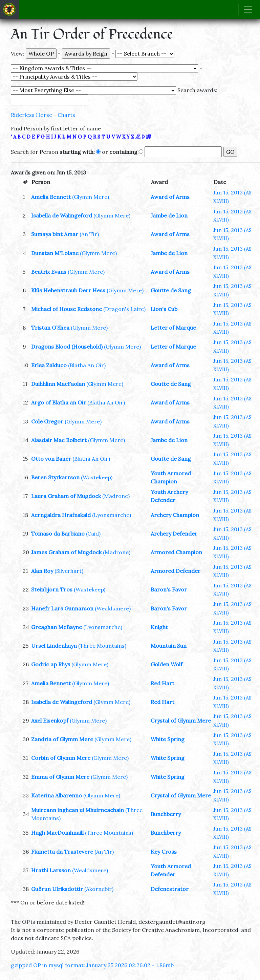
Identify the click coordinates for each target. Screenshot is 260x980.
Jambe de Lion (169, 215)
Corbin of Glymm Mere (61, 758)
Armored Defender (176, 571)
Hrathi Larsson (51, 870)
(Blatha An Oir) (87, 365)
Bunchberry (166, 814)
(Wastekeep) (97, 477)
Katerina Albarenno (57, 795)
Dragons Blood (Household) (67, 347)
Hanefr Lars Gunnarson (62, 608)
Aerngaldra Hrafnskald (61, 515)
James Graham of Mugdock (66, 552)
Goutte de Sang (171, 290)
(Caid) (93, 534)
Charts (66, 115)
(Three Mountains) (102, 646)
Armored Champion (176, 552)
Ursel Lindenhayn (54, 646)
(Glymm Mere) (91, 197)
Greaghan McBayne (57, 627)
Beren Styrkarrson (55, 477)
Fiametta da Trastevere (62, 852)
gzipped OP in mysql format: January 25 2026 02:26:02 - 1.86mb (92, 965)
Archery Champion (175, 515)
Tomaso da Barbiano (58, 534)
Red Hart (162, 683)
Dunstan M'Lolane (55, 253)
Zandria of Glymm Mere (62, 739)
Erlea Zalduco (49, 365)
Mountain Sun (169, 646)
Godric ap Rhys (51, 664)
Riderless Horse (31, 115)
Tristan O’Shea (50, 328)
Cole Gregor (47, 421)
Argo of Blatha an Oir (59, 402)
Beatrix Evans (49, 272)
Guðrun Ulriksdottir (57, 889)
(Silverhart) (69, 571)
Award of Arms (170, 197)
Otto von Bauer (51, 459)
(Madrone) (116, 496)
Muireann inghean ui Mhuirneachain (78, 810)
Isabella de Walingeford (62, 215)
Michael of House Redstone (67, 309)
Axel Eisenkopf (50, 721)
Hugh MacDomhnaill (57, 833)
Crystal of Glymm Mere (181, 721)
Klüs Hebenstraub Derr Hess (68, 290)
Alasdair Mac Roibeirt (59, 440)
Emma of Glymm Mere (60, 777)
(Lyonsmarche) (112, 515)
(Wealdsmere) (113, 608)
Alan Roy (42, 571)
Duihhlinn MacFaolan (58, 384)
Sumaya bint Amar (55, 234)
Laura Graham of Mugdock (66, 496)
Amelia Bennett (51, 197)
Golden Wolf (167, 664)
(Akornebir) (99, 889)
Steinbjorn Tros (52, 589)
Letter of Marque (173, 328)
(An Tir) (89, 234)
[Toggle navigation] (248, 9)
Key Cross (164, 852)
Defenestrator (170, 889)
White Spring (168, 739)
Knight (159, 627)
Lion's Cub (164, 309)
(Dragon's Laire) (124, 309)
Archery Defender (174, 534)
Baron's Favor (169, 589)
